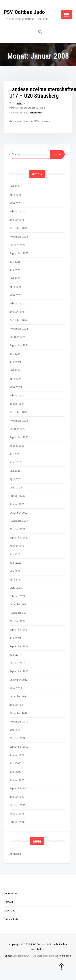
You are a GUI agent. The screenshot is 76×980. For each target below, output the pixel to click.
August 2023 (17, 446)
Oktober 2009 (17, 738)
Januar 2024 (17, 404)
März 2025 (16, 295)
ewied (19, 103)
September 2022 (19, 538)
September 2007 (19, 788)
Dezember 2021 (19, 604)
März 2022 (16, 588)
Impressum (10, 893)
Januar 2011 (17, 705)
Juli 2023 (15, 454)
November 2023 (19, 421)
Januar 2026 (17, 220)
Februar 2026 (17, 212)
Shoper (8, 956)
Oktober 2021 (17, 621)
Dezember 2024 (19, 320)
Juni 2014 (15, 655)
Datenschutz (11, 919)
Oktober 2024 (17, 337)
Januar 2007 (17, 797)
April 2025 (15, 287)
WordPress (65, 956)
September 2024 (19, 345)
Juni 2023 (15, 462)
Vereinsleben (36, 113)
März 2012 (16, 688)
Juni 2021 (15, 638)
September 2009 (19, 747)
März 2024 (16, 387)
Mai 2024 (15, 370)
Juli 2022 (15, 554)
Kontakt (8, 902)
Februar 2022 (17, 596)
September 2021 (19, 630)
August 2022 (17, 546)
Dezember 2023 (19, 412)
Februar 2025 (17, 304)
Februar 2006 (17, 822)
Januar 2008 (17, 780)
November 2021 (19, 613)
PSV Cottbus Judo (24, 12)
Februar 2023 (17, 496)
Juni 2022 (15, 563)
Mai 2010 (15, 730)
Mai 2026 (15, 186)
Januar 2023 (17, 504)
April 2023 (15, 479)
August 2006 (17, 814)
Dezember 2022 (19, 513)
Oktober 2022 (17, 529)
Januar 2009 (17, 755)
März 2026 (16, 203)
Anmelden (15, 854)
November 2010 (19, 722)
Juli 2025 (15, 262)
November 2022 (19, 521)
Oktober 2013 (17, 663)
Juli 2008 (15, 763)
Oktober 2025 (17, 245)
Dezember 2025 (19, 228)
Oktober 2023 (17, 429)
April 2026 (15, 195)
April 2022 (15, 580)
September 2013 (19, 671)
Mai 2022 (15, 571)
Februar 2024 (17, 396)
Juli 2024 (15, 354)
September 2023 (19, 437)
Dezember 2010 (19, 713)
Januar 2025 (17, 312)
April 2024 (15, 379)
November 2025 (19, 237)
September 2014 (19, 646)
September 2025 (19, 253)
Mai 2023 (15, 471)
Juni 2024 (15, 362)
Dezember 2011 (19, 696)
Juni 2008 (15, 772)
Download (10, 911)
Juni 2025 (15, 270)
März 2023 (16, 488)
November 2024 (19, 329)
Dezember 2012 (19, 680)
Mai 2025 (15, 278)
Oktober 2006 (17, 805)
